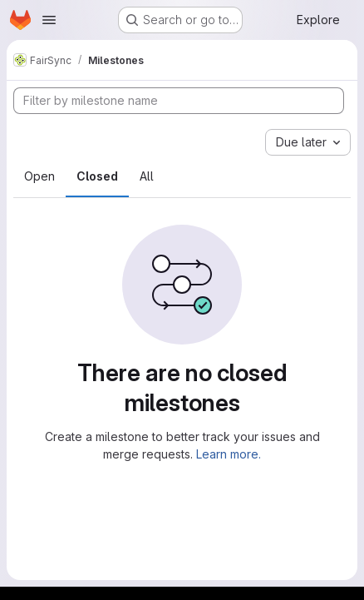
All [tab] (147, 176)
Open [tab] (39, 176)
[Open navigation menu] (49, 20)
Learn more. (229, 454)
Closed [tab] (97, 176)
